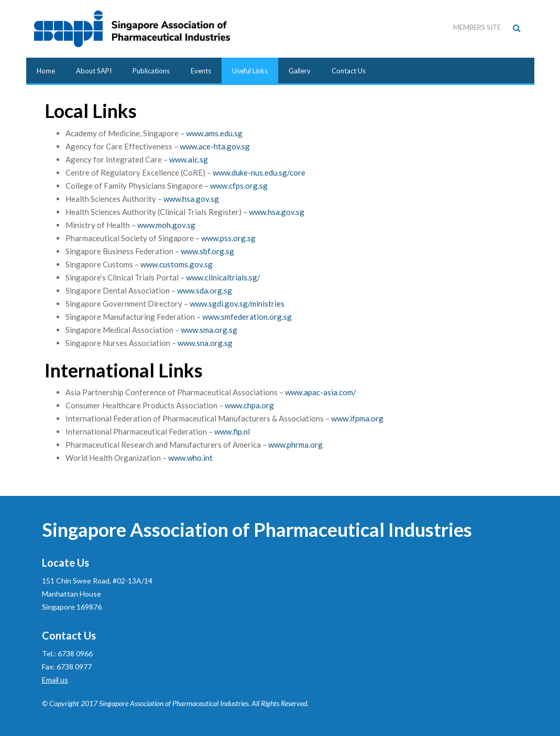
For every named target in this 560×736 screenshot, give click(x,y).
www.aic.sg (189, 159)
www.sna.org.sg (205, 343)
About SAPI (94, 71)
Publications (151, 71)
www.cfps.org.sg (239, 186)
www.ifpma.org (357, 418)
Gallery (300, 71)
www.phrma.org (295, 445)
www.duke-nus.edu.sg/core (259, 172)
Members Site (477, 27)
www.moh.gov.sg (166, 225)
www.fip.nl (232, 431)
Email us (55, 680)
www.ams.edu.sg (214, 133)
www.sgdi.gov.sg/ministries (237, 304)
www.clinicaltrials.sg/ (223, 277)
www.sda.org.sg (205, 290)
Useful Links (250, 71)
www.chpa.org (249, 405)
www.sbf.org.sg (207, 251)
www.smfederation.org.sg (247, 317)
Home (46, 71)
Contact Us (349, 71)
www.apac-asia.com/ (321, 392)
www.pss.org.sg (228, 238)
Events (201, 71)
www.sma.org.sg (209, 330)
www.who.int (190, 458)
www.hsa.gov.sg (191, 199)
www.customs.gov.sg (177, 264)
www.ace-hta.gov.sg (215, 146)
